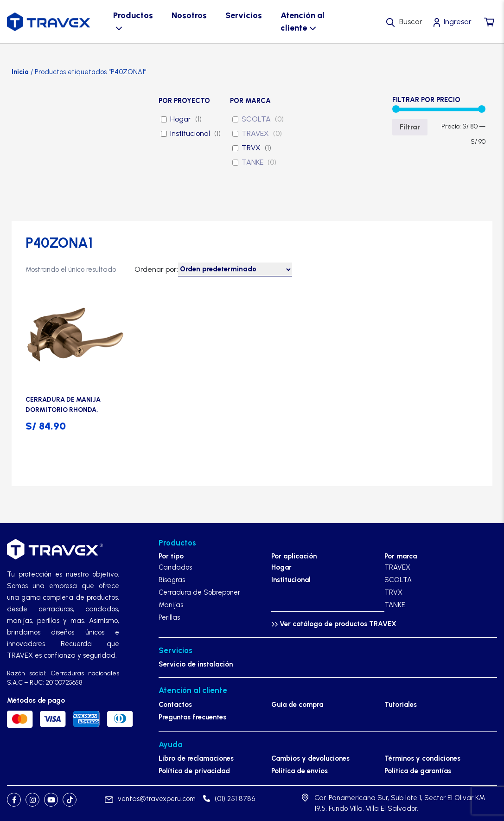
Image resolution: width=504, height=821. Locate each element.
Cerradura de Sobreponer (199, 592)
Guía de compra (297, 705)
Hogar (181, 119)
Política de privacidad (194, 771)
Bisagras (172, 580)
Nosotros (189, 15)
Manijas (171, 605)
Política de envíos (300, 771)
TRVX (251, 148)
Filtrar (410, 127)
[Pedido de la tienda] (235, 269)
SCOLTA (256, 119)
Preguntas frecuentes (192, 717)
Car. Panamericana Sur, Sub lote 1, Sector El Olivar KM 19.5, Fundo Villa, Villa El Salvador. (400, 803)
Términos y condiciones (422, 758)
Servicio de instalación (196, 664)
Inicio (20, 72)
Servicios (244, 15)
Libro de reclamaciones (196, 758)
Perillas (169, 617)
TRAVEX (255, 133)
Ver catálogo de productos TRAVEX (334, 624)
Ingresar (458, 22)
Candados (175, 567)
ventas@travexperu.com (150, 799)
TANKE (252, 162)
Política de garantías (418, 771)
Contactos (175, 705)
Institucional (190, 133)
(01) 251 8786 (229, 799)
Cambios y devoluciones (310, 758)
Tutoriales (401, 705)
